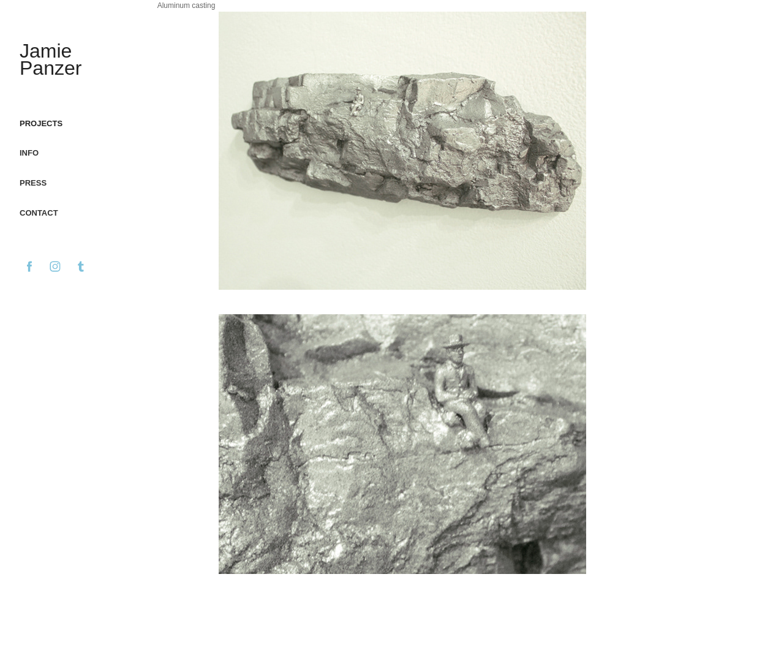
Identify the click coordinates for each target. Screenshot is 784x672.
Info (29, 153)
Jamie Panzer (51, 59)
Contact (39, 213)
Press (33, 183)
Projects (41, 123)
